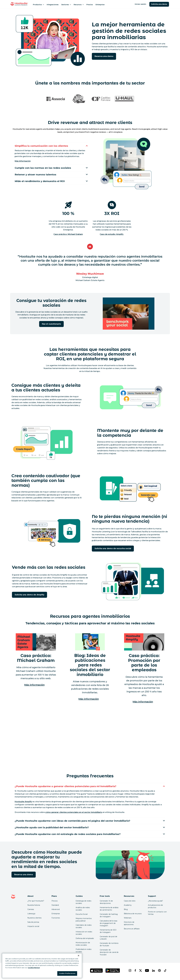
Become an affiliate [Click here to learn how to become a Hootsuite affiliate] (132, 931)
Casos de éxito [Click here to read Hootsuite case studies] (130, 903)
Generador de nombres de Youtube (109, 946)
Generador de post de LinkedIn (108, 940)
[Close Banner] (79, 956)
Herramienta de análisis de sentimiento (109, 911)
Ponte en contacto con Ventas (157, 915)
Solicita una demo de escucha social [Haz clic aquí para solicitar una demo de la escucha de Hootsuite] (113, 548)
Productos (38, 5)
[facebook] (135, 972)
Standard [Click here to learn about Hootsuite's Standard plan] (55, 907)
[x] (140, 972)
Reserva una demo (104, 56)
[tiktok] (165, 972)
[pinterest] (159, 972)
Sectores (66, 5)
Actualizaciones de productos (155, 908)
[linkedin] (153, 972)
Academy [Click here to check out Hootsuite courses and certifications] (128, 907)
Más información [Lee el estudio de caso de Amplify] (143, 702)
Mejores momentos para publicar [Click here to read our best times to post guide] (84, 921)
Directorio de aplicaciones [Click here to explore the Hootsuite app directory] (129, 925)
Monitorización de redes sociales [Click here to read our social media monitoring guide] (83, 946)
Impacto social (33, 928)
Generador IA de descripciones (106, 904)
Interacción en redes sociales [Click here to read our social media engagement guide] (84, 935)
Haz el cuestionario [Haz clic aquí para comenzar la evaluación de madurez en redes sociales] (51, 324)
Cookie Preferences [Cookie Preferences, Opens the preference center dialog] (67, 973)
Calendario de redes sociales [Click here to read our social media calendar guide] (84, 928)
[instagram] (130, 972)
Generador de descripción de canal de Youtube (109, 954)
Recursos (79, 5)
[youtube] (147, 972)
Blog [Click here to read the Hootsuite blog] (126, 911)
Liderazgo (31, 915)
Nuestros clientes (34, 920)
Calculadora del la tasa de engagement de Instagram (108, 925)
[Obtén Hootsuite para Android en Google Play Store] (113, 972)
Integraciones (53, 5)
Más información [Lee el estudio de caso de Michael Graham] (34, 685)
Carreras (31, 911)
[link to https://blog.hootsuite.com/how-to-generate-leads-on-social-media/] (74, 813)
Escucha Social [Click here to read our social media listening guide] (82, 916)
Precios (90, 5)
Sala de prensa (33, 924)
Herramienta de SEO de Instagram (108, 933)
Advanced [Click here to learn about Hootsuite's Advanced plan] (56, 911)
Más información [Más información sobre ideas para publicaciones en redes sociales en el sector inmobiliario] (89, 699)
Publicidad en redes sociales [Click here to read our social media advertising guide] (84, 952)
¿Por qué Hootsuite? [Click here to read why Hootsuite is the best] (36, 903)
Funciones (56, 920)
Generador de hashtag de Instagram (109, 917)
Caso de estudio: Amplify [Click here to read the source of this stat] (112, 234)
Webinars (128, 920)
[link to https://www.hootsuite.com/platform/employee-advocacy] (23, 802)
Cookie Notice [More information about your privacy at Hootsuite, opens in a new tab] (34, 968)
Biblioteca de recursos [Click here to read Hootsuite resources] (133, 915)
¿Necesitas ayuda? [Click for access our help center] (155, 903)
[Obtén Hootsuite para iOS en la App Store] (96, 972)
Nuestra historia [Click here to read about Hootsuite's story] (34, 907)
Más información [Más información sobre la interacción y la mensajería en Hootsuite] (23, 161)
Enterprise (100, 5)
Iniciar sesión (141, 4)
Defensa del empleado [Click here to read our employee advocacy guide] (85, 940)
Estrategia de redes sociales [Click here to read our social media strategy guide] (83, 904)
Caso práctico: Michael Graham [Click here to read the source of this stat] (68, 234)
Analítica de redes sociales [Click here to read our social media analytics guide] (83, 911)
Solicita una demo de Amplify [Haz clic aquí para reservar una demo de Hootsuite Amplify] (30, 595)
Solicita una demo (159, 4)
